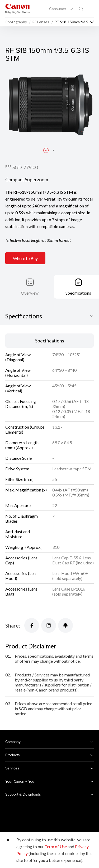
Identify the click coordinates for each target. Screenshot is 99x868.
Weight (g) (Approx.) (24, 547)
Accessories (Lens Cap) (21, 560)
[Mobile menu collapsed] (91, 9)
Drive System (17, 469)
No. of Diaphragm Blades (22, 518)
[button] (46, 150)
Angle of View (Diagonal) (18, 357)
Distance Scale (18, 458)
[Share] (32, 625)
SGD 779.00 (25, 167)
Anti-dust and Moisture (18, 534)
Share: (13, 625)
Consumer (58, 9)
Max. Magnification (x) (26, 490)
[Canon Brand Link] (17, 9)
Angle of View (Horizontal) (18, 373)
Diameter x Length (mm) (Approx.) (22, 445)
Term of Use (56, 846)
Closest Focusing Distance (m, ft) (21, 404)
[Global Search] (81, 9)
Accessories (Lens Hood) (21, 576)
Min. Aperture (18, 505)
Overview (30, 293)
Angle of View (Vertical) (18, 388)
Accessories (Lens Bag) (21, 591)
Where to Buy (25, 258)
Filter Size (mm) (19, 479)
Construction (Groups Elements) (25, 429)
